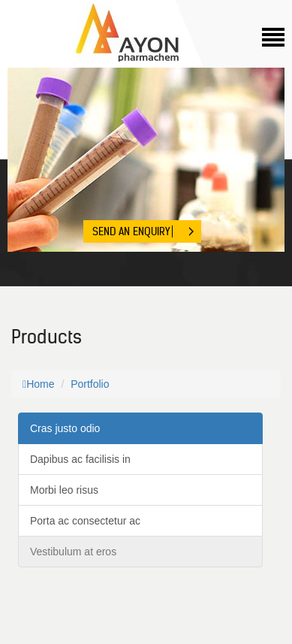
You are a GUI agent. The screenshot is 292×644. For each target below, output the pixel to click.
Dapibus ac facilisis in (80, 459)
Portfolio (90, 384)
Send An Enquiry (131, 231)
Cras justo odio (65, 428)
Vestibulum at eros (73, 552)
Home (38, 384)
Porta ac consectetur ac (85, 521)
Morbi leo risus (64, 490)
